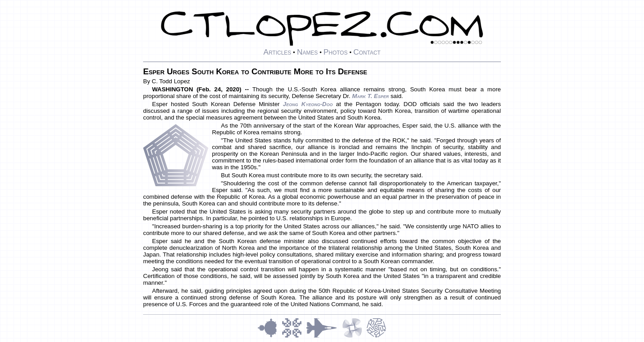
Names (307, 52)
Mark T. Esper (370, 96)
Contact (367, 52)
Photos (335, 52)
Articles (277, 52)
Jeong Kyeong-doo (308, 104)
